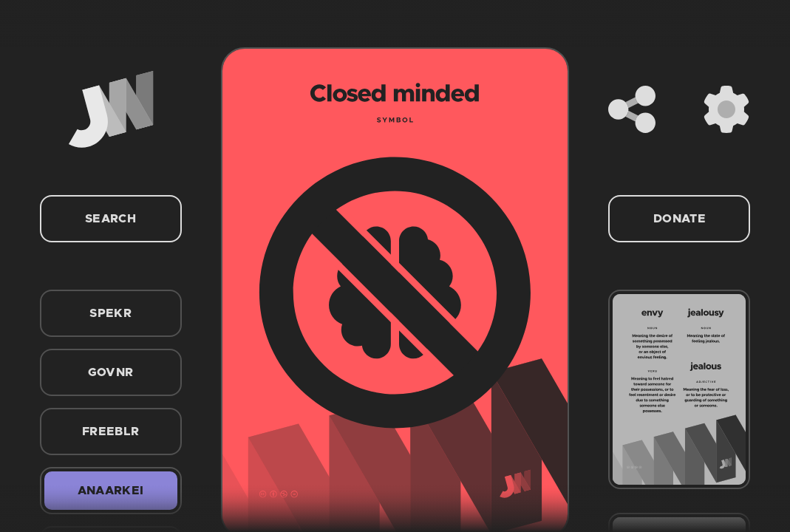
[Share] (632, 109)
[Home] (111, 109)
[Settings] (726, 109)
